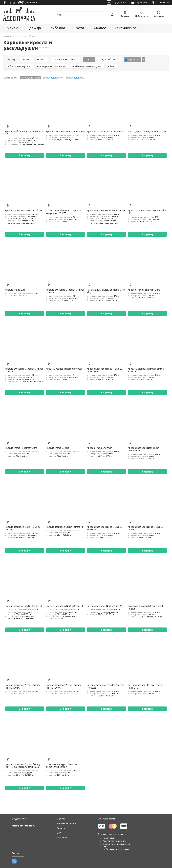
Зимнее (99, 28)
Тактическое (126, 28)
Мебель (31, 36)
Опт (59, 833)
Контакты (62, 837)
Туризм (12, 28)
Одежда (34, 28)
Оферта (61, 819)
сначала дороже (75, 78)
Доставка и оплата (66, 823)
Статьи (15, 853)
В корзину (25, 155)
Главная (8, 36)
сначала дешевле (53, 78)
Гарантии (61, 828)
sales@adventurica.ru (23, 826)
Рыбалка (57, 28)
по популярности (30, 78)
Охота (79, 28)
